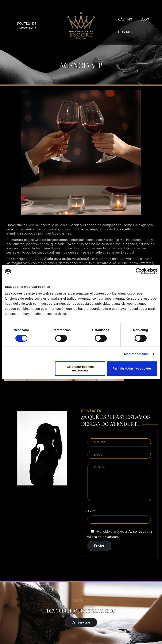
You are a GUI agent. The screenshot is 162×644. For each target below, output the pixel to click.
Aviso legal (137, 532)
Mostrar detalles (136, 354)
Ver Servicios (81, 622)
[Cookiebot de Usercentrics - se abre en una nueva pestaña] (139, 271)
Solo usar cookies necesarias (80, 368)
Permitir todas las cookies (132, 368)
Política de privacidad (27, 26)
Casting (125, 19)
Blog (145, 19)
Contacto (127, 32)
